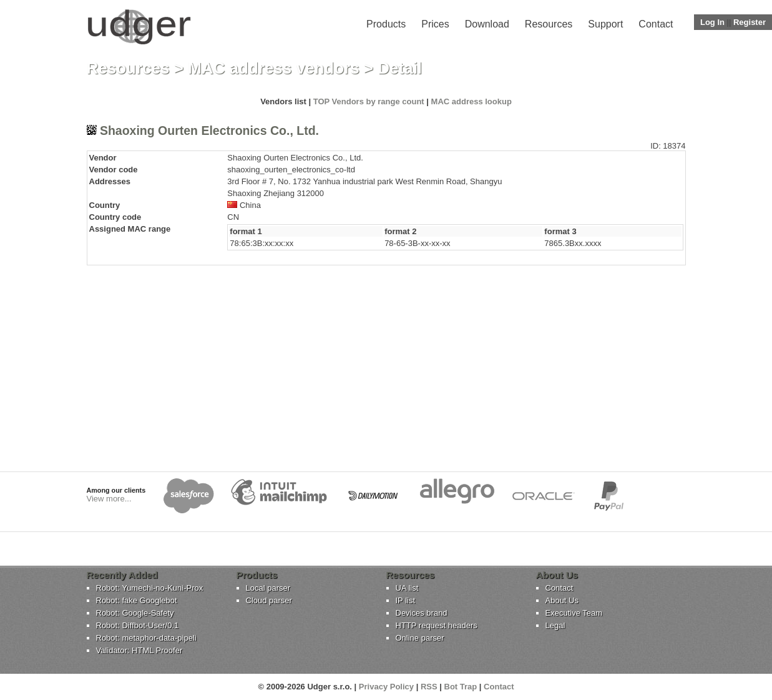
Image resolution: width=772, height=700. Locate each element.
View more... (109, 499)
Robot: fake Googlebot (137, 600)
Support (605, 24)
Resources (549, 24)
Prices (435, 24)
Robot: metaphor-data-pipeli (146, 638)
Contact (656, 24)
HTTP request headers (437, 625)
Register (750, 22)
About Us (562, 600)
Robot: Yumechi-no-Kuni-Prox (150, 588)
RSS (429, 687)
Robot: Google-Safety (135, 613)
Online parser (420, 638)
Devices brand (422, 613)
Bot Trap (461, 687)
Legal (555, 625)
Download (487, 24)
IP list (406, 600)
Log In (712, 22)
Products (386, 24)
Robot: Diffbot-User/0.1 (138, 625)
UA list (407, 588)
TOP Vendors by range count (369, 101)
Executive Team (574, 613)
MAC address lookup (472, 101)
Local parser (268, 588)
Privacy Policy (386, 687)
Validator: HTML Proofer (139, 650)
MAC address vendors (274, 68)
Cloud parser (269, 600)
